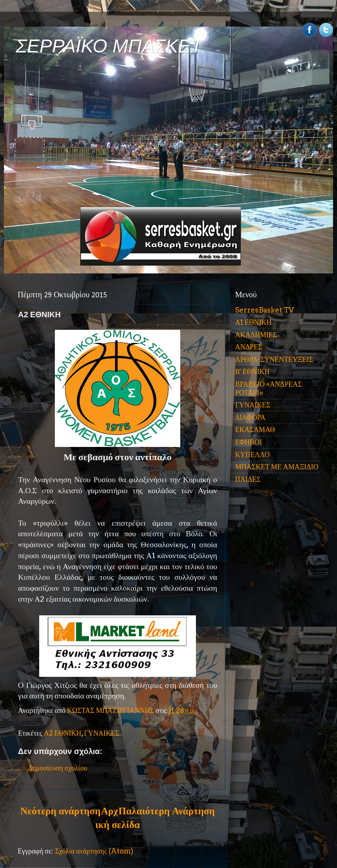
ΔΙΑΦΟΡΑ (250, 417)
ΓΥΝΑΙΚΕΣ (102, 733)
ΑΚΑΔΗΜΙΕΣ (256, 335)
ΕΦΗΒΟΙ (248, 442)
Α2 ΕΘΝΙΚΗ (63, 733)
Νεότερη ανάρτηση (60, 811)
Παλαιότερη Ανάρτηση (167, 811)
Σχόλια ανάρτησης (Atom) (94, 851)
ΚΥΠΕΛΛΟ (252, 455)
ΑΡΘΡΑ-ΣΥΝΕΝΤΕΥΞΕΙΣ (274, 359)
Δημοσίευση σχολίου (58, 768)
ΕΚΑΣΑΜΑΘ (255, 429)
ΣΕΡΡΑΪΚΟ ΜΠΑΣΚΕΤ (109, 46)
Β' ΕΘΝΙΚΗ (252, 372)
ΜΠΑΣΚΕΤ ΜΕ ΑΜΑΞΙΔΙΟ (277, 467)
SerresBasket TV (265, 310)
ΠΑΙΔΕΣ (248, 479)
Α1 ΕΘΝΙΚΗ (253, 322)
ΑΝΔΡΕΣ (249, 347)
